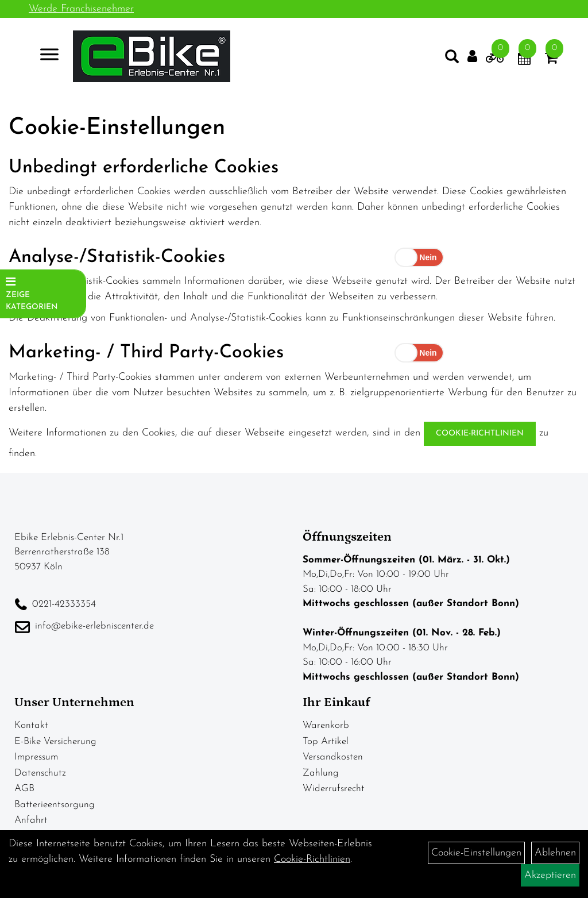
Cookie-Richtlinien (480, 433)
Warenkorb (326, 725)
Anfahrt (31, 820)
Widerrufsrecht (334, 789)
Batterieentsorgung (55, 805)
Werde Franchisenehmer (81, 9)
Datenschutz (40, 773)
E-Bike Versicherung (55, 741)
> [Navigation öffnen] (49, 57)
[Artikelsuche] (448, 61)
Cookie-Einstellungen (476, 853)
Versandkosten (333, 757)
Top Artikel (326, 741)
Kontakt (31, 725)
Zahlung (321, 773)
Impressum (36, 757)
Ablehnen (555, 853)
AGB (24, 789)
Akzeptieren (550, 875)
